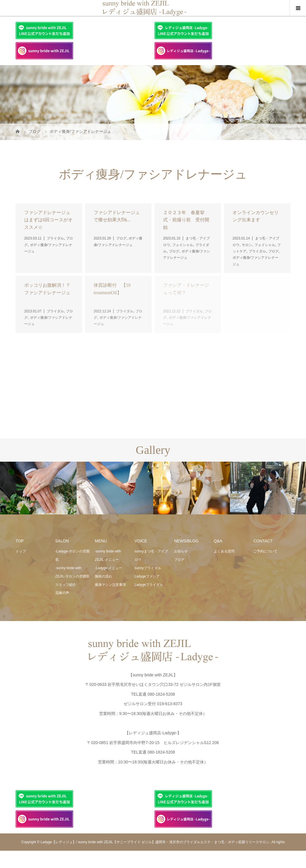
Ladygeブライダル (149, 585)
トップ (21, 551)
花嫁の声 (62, 593)
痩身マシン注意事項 (110, 585)
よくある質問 (224, 551)
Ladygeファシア (147, 576)
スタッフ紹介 (66, 585)
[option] (38, 488)
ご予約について (265, 551)
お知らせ (181, 551)
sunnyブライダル (148, 568)
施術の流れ (103, 576)
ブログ (179, 560)
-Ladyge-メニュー (108, 568)
